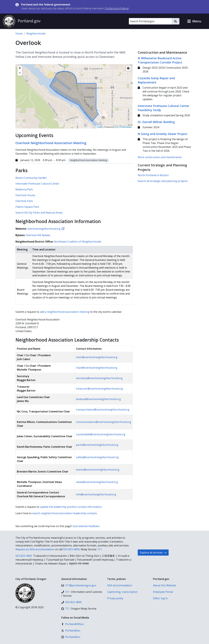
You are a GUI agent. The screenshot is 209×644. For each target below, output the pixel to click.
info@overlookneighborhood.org (96, 494)
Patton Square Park (27, 207)
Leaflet (100, 127)
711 (100, 549)
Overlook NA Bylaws (38, 235)
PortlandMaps (126, 127)
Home (19, 33)
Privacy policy (115, 598)
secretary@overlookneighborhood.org (99, 378)
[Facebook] (73, 624)
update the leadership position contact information (71, 507)
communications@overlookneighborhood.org (104, 422)
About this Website (165, 585)
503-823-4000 (71, 549)
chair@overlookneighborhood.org (97, 357)
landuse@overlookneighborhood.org (98, 399)
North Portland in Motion (153, 175)
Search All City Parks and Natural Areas (39, 213)
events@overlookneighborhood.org (98, 470)
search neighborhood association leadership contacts (65, 513)
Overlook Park (24, 201)
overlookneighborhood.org (46, 229)
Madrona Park (24, 189)
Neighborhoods (36, 33)
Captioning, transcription (122, 592)
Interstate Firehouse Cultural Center (37, 184)
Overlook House (25, 195)
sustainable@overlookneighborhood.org (101, 434)
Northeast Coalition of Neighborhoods (78, 242)
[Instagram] (71, 637)
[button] (194, 21)
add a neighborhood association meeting (65, 312)
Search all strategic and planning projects (163, 181)
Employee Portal (163, 592)
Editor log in (160, 598)
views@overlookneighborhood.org (97, 482)
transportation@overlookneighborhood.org (103, 410)
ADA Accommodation (120, 585)
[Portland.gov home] (22, 21)
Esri (117, 127)
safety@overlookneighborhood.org (97, 457)
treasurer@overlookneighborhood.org (99, 389)
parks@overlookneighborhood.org (97, 445)
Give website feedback (86, 526)
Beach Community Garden (31, 178)
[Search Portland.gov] (150, 21)
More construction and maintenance (160, 157)
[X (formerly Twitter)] (71, 630)
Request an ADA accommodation (35, 549)
